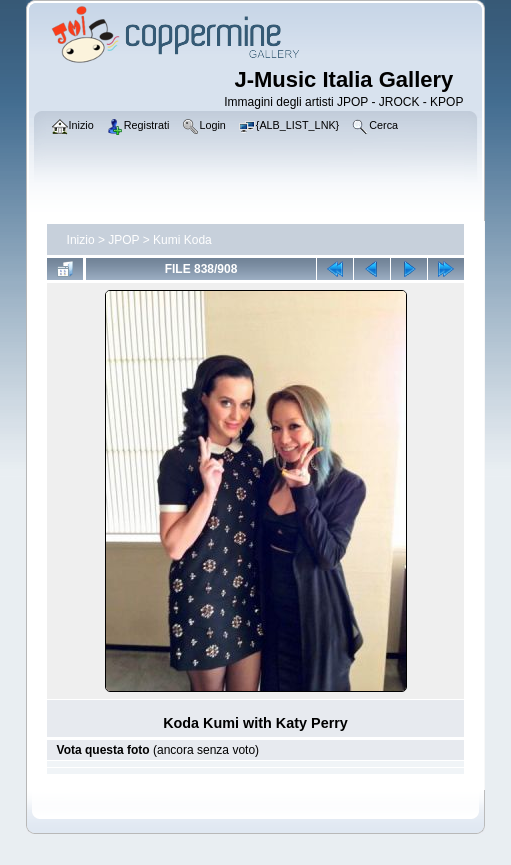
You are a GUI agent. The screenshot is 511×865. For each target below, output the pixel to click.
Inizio (81, 240)
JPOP (123, 240)
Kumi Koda (182, 240)
